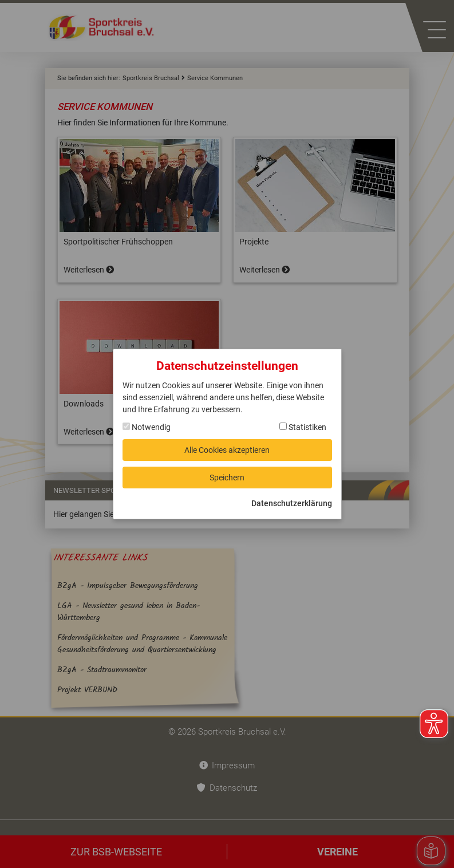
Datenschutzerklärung (292, 503)
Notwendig (147, 427)
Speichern (227, 478)
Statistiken (303, 427)
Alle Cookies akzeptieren (227, 450)
